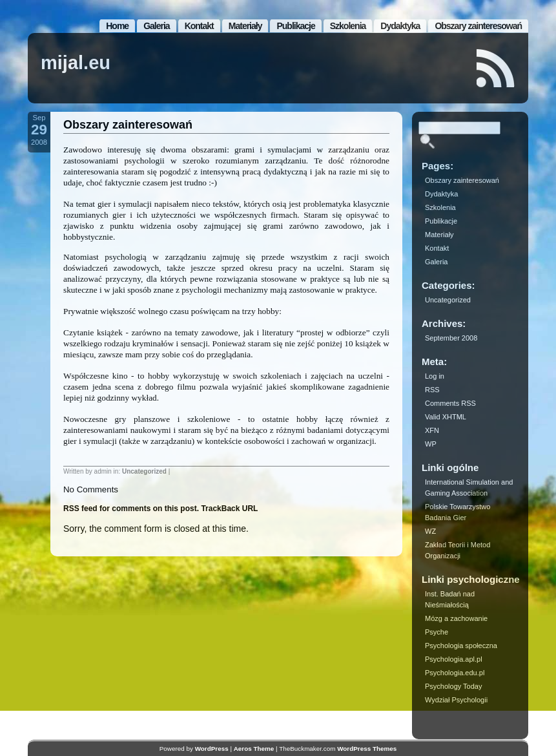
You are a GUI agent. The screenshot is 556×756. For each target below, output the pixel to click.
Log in (435, 376)
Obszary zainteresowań (478, 26)
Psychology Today (453, 686)
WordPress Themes (367, 749)
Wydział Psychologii (456, 700)
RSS (432, 390)
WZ (430, 531)
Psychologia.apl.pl (454, 659)
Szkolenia (348, 26)
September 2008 (451, 338)
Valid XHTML (446, 417)
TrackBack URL (229, 509)
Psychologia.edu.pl (455, 673)
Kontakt (199, 26)
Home (117, 26)
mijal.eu (76, 63)
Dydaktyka (400, 26)
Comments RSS (450, 403)
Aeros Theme (254, 749)
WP (431, 444)
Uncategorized (144, 471)
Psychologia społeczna (461, 646)
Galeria (156, 26)
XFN (432, 430)
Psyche (437, 632)
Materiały (245, 26)
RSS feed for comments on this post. (131, 509)
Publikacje (295, 26)
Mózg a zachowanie (456, 618)
